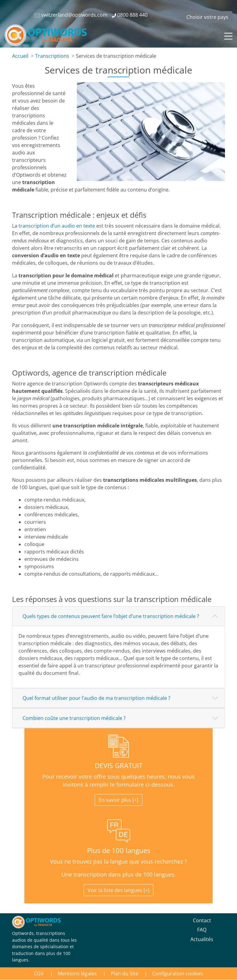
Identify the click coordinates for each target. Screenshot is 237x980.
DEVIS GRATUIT (119, 765)
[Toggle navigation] (228, 35)
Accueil (20, 56)
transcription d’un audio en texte (57, 226)
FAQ (202, 930)
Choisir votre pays (207, 17)
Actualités (202, 939)
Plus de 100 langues (119, 850)
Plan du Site (125, 974)
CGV (39, 974)
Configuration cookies (178, 974)
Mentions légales (77, 974)
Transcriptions (52, 56)
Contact (202, 920)
